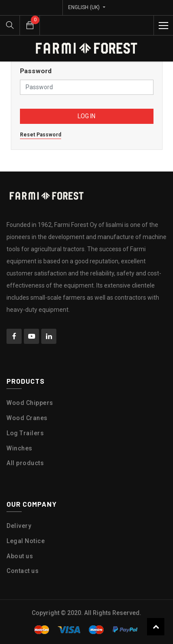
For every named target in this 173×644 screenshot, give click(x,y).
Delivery (19, 526)
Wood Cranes (27, 418)
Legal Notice (26, 541)
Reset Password (41, 135)
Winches (20, 448)
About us (20, 556)
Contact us (23, 571)
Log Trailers (25, 433)
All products (25, 463)
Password (36, 71)
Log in (86, 116)
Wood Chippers (30, 403)
